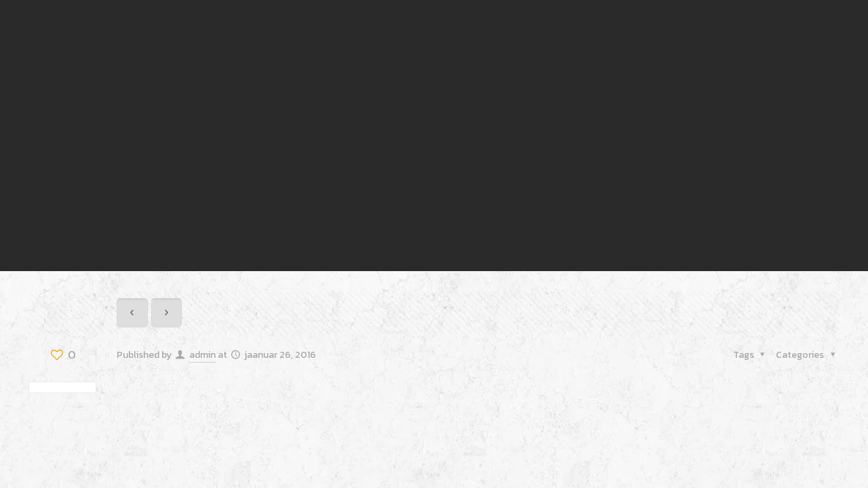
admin (202, 355)
